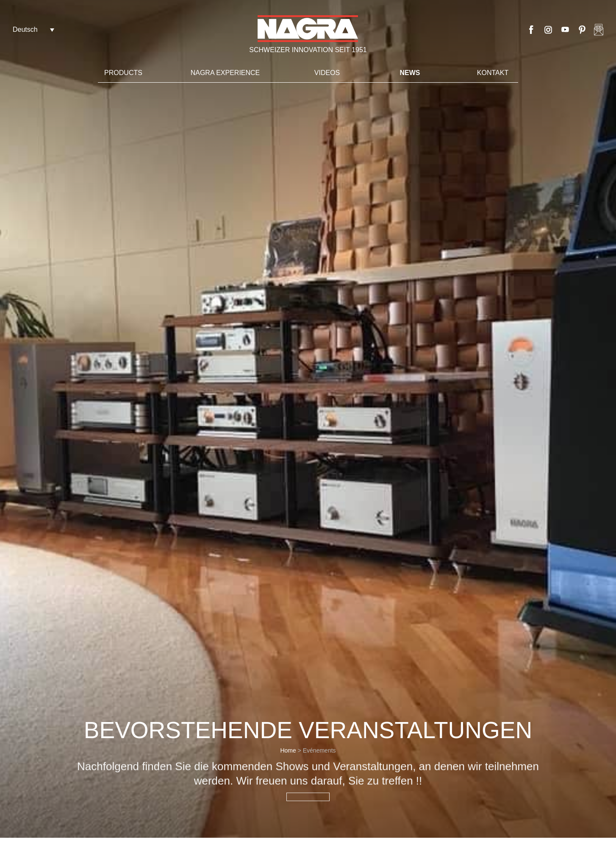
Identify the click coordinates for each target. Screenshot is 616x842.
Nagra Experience (225, 73)
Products (123, 73)
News (410, 73)
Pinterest (582, 30)
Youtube (565, 30)
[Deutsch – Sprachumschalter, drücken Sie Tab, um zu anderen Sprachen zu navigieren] (33, 29)
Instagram (548, 30)
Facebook (531, 30)
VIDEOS (327, 73)
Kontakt (493, 73)
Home (288, 750)
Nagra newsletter (599, 30)
